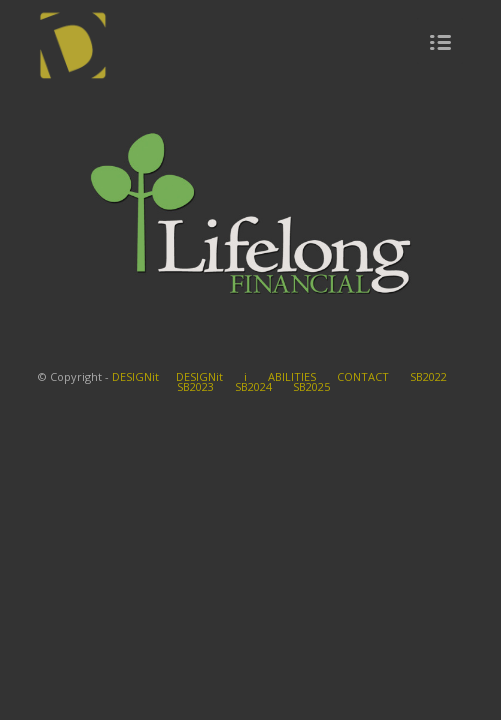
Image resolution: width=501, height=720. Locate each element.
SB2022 (428, 376)
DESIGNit (135, 376)
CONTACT (363, 376)
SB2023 (195, 386)
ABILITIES (292, 376)
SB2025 (311, 386)
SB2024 (253, 386)
